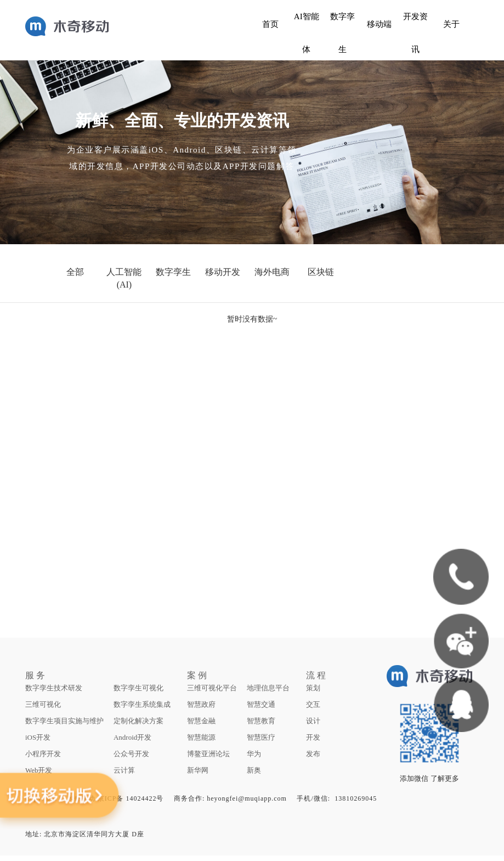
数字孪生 (342, 33)
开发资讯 (415, 33)
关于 (451, 24)
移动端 (379, 24)
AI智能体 (307, 33)
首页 (270, 24)
